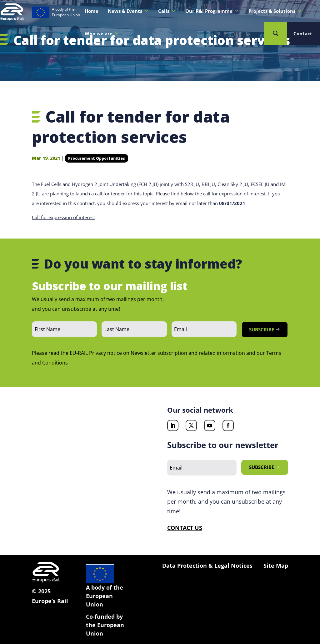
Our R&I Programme (212, 11)
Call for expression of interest (63, 217)
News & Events (128, 11)
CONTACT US (185, 528)
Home (92, 11)
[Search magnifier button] (275, 33)
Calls (167, 11)
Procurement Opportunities (97, 158)
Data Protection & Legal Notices (207, 566)
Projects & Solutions (275, 11)
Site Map (276, 566)
